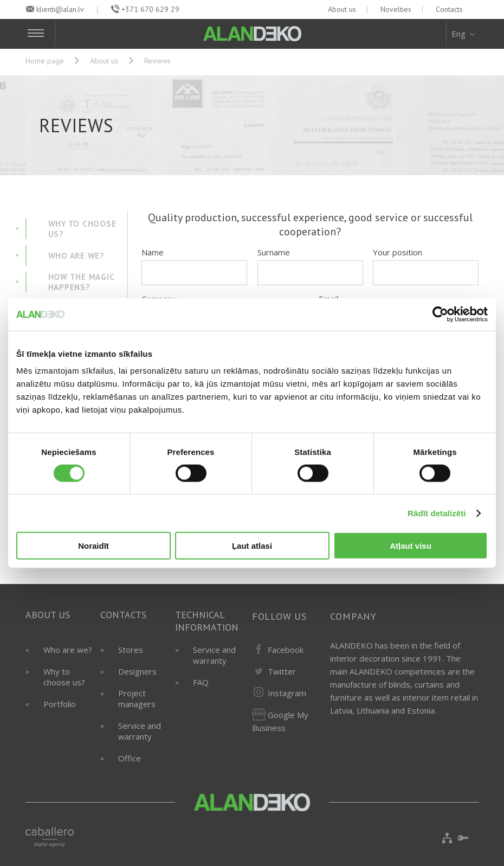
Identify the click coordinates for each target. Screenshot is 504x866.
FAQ (201, 682)
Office (130, 758)
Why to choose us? (64, 677)
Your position (398, 252)
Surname (274, 252)
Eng (464, 34)
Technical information (207, 621)
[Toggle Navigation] (40, 34)
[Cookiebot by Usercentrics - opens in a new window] (440, 314)
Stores (131, 650)
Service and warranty (140, 731)
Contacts (449, 9)
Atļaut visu (411, 546)
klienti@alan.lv (60, 9)
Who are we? (68, 650)
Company (353, 616)
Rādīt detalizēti (437, 513)
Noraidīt (93, 546)
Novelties (396, 9)
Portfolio (60, 704)
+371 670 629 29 (150, 9)
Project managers (137, 698)
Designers (137, 671)
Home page (45, 61)
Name (153, 252)
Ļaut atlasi (252, 546)
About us (342, 9)
